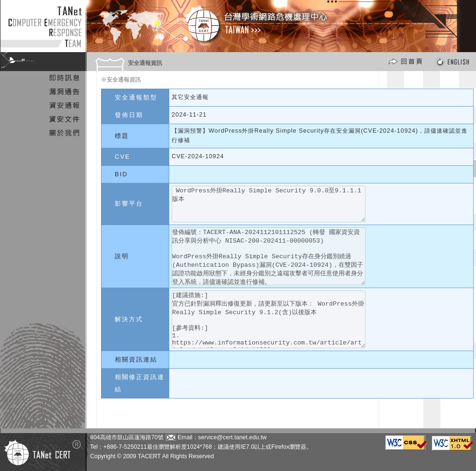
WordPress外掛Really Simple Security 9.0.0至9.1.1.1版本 (279, 208)
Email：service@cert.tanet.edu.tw (222, 437)
